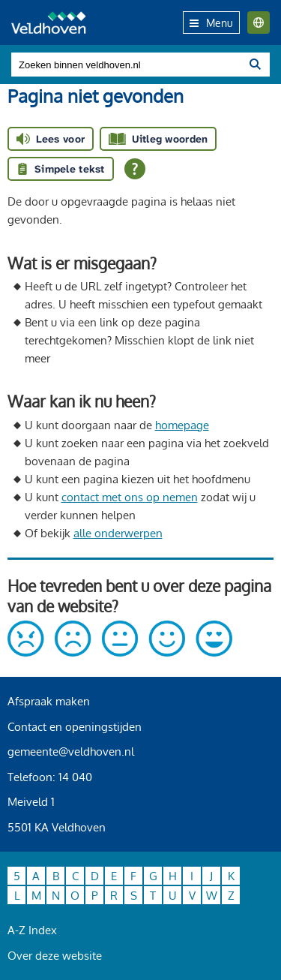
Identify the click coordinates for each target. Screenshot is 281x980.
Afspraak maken (49, 701)
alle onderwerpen (118, 533)
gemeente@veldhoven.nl (71, 752)
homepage (182, 425)
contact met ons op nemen (130, 497)
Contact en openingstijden (75, 727)
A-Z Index (32, 930)
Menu (211, 23)
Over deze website (55, 956)
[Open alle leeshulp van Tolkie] (135, 169)
